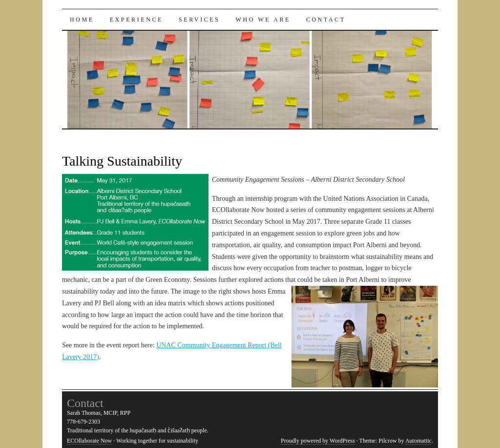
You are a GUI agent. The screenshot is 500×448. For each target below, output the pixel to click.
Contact (326, 20)
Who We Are (263, 20)
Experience (136, 20)
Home (82, 20)
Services (199, 20)
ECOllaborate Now (89, 441)
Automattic (418, 441)
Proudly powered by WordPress (318, 441)
